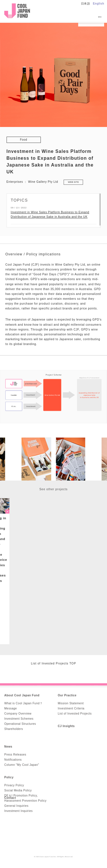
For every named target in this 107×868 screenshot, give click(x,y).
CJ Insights (66, 726)
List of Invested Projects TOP (53, 663)
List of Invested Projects (75, 714)
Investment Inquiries (19, 811)
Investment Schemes (19, 719)
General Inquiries (16, 806)
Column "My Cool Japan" (22, 765)
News (8, 747)
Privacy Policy (14, 785)
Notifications (13, 760)
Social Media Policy (18, 790)
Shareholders (14, 729)
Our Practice (67, 695)
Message (11, 708)
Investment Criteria (71, 708)
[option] (53, 459)
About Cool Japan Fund (22, 695)
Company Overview (18, 714)
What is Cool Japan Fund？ (23, 703)
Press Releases (15, 755)
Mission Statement (71, 703)
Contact (10, 798)
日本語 (86, 4)
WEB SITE (73, 182)
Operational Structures (20, 724)
